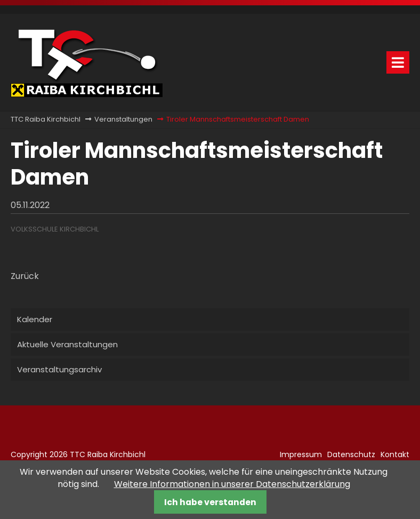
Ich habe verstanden (210, 502)
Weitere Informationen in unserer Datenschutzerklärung (232, 484)
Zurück (25, 276)
